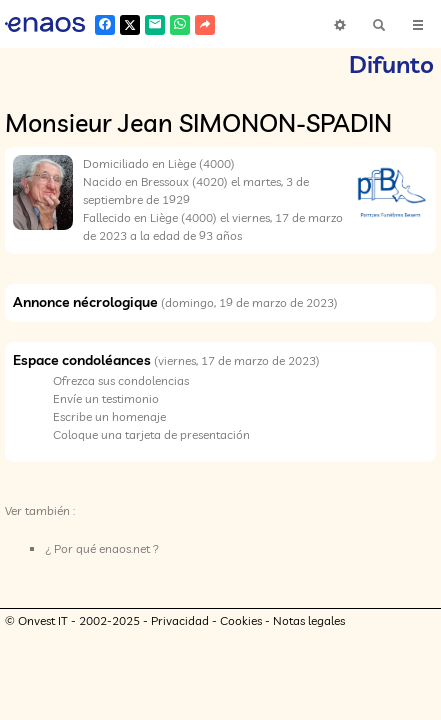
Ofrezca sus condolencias (121, 380)
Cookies (241, 620)
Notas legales (309, 620)
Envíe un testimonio (106, 398)
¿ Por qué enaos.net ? (102, 548)
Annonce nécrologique (85, 302)
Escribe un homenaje (109, 416)
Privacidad (180, 620)
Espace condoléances (82, 360)
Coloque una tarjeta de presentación (151, 434)
